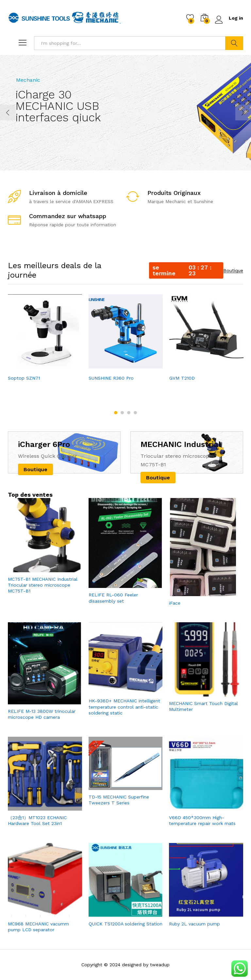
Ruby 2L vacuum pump (194, 924)
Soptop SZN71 (24, 378)
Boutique (233, 271)
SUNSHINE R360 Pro (111, 378)
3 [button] (129, 413)
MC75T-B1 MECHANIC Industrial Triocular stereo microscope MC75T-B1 (43, 585)
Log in (229, 18)
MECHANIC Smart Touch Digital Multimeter (203, 706)
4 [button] (135, 413)
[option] (45, 338)
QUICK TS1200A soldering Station (125, 924)
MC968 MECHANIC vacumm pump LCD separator (38, 927)
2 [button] (122, 413)
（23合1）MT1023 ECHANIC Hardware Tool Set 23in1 (37, 820)
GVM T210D (182, 378)
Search (234, 43)
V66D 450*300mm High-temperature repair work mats (202, 820)
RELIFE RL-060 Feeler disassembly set (113, 598)
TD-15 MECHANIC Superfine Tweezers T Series (119, 800)
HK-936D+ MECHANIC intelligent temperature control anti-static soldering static (124, 707)
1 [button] (116, 413)
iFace (175, 603)
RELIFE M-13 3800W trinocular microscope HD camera (42, 714)
